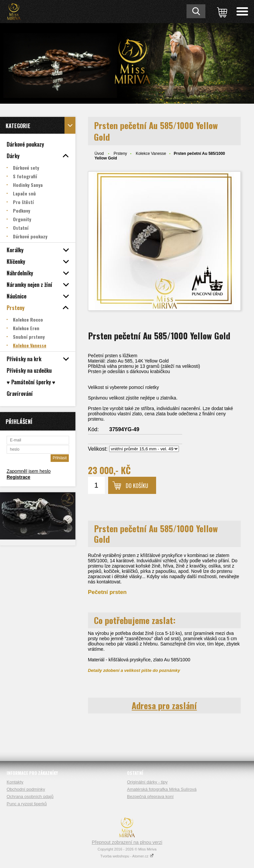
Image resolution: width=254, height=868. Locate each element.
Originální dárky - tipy (147, 782)
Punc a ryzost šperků (27, 804)
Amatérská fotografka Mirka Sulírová (162, 789)
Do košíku (137, 486)
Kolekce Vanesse (151, 154)
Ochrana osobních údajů (30, 797)
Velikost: (98, 449)
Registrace (19, 477)
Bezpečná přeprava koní (150, 797)
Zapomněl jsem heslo (29, 471)
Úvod (99, 154)
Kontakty (15, 782)
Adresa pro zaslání (164, 705)
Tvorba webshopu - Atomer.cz (127, 856)
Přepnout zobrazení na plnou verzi (127, 842)
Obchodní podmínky (26, 789)
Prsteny (120, 154)
